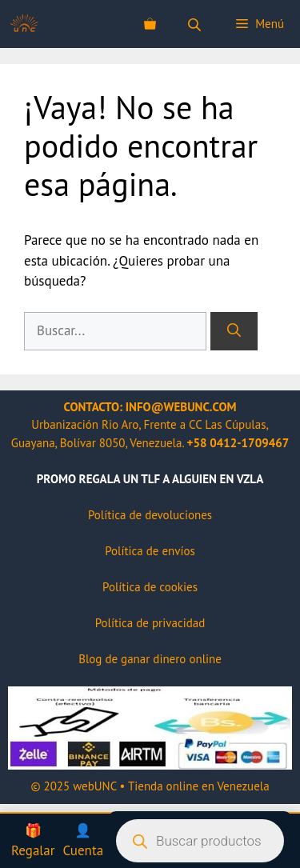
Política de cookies (150, 587)
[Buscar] (234, 331)
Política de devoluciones (150, 515)
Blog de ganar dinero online (150, 659)
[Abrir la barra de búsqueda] (196, 24)
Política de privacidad (150, 623)
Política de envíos (150, 551)
